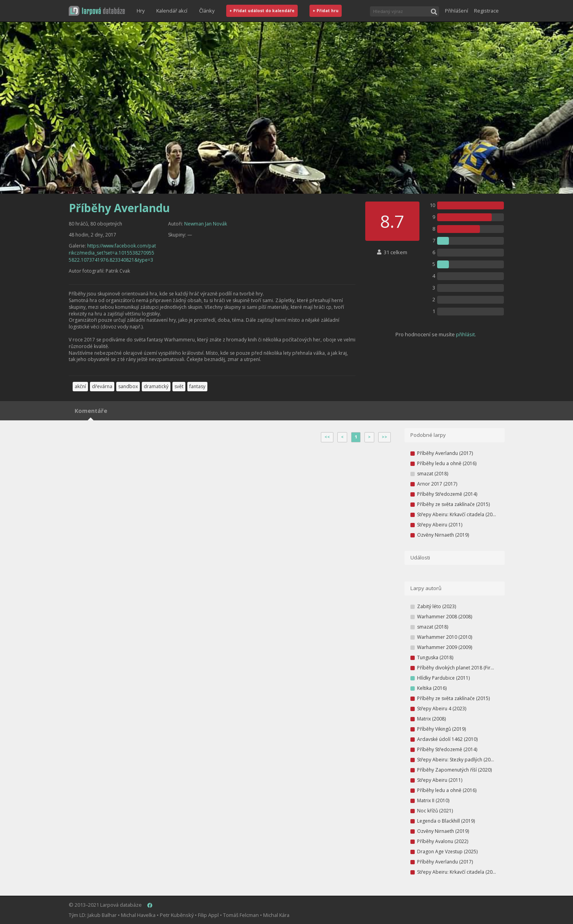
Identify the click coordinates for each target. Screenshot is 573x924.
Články (207, 11)
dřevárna (102, 386)
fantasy (197, 386)
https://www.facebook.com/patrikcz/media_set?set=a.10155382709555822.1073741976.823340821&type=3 (112, 253)
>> (384, 437)
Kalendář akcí (172, 11)
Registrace (486, 11)
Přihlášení (457, 11)
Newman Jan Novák (206, 224)
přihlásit (465, 334)
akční (80, 386)
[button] (97, 11)
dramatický (156, 386)
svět (179, 386)
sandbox (128, 386)
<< (327, 437)
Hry (141, 11)
